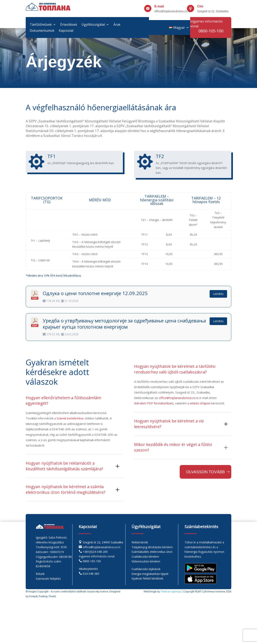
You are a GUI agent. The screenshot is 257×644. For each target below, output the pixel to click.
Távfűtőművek (41, 25)
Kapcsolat (66, 31)
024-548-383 (91, 574)
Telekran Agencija (171, 591)
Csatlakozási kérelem (145, 557)
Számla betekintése (70, 418)
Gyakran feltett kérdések (147, 578)
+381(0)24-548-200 (95, 552)
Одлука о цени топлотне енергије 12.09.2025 (95, 293)
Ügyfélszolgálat (93, 25)
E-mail (159, 6)
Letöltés (218, 294)
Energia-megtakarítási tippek (150, 574)
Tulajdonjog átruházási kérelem (152, 547)
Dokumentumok (42, 31)
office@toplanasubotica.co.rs (179, 398)
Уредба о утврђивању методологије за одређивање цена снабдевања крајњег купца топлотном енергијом (124, 324)
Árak (117, 25)
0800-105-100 (92, 561)
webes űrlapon (200, 403)
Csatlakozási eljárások (146, 569)
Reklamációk (140, 542)
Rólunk (40, 574)
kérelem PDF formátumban (154, 403)
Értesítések (69, 25)
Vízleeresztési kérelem (146, 561)
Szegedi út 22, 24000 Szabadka (103, 542)
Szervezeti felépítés (48, 579)
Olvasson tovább (205, 472)
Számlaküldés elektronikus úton (152, 552)
